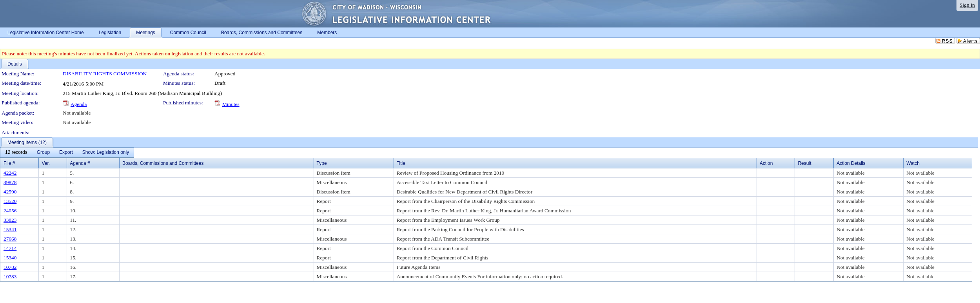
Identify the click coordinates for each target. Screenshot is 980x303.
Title (401, 163)
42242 (10, 173)
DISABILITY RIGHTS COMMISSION (105, 74)
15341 (10, 229)
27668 (10, 239)
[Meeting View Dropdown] (106, 153)
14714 (10, 248)
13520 (10, 201)
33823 (10, 220)
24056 (10, 211)
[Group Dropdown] (43, 153)
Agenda (79, 104)
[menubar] (67, 153)
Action (766, 163)
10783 (10, 277)
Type (322, 163)
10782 (10, 267)
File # (9, 163)
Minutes (231, 104)
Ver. (46, 163)
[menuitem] (16, 153)
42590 (10, 192)
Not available (77, 113)
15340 (10, 258)
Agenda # (80, 163)
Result (804, 163)
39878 (10, 182)
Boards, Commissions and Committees (163, 163)
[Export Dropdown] (66, 153)
